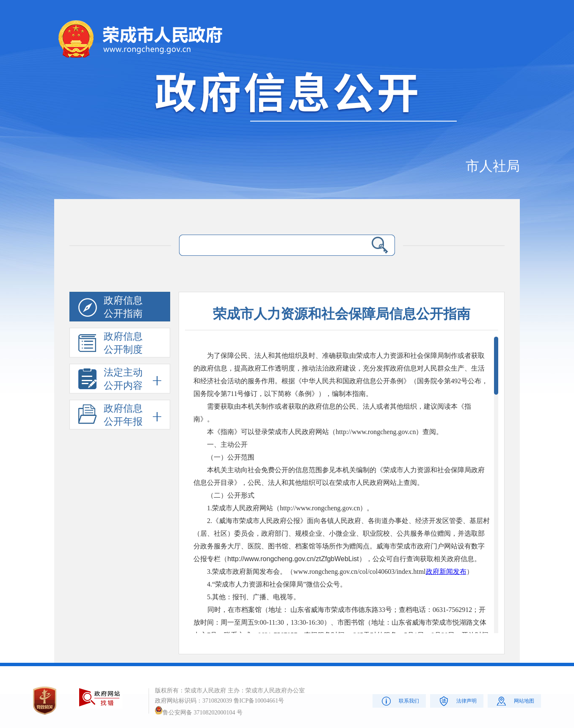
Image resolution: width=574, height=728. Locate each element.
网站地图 (515, 701)
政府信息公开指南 (110, 308)
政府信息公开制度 (110, 344)
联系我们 (399, 701)
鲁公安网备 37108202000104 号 (199, 713)
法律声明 (457, 701)
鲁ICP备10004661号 (259, 701)
